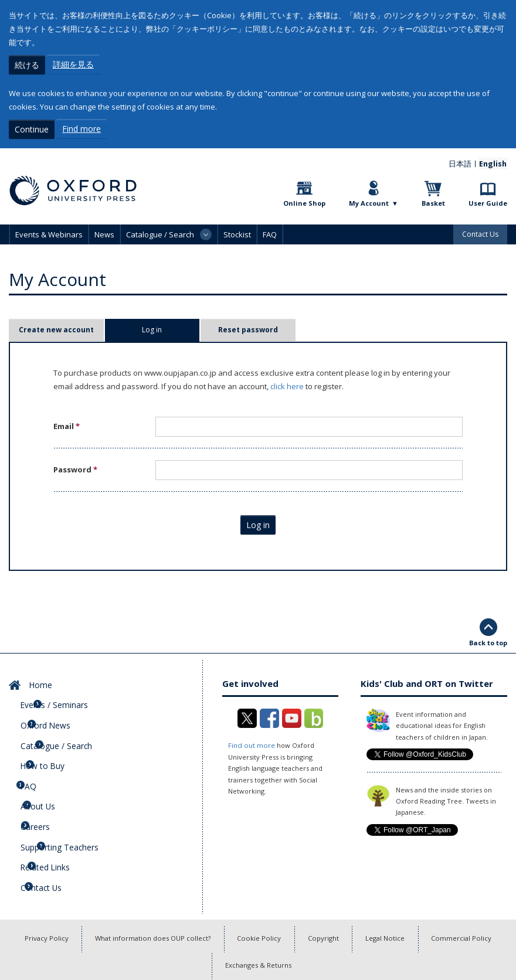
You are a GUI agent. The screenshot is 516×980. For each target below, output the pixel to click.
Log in (170, 328)
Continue (32, 128)
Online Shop (304, 201)
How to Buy (46, 748)
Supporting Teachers (64, 816)
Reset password (248, 328)
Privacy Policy (38, 901)
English (494, 161)
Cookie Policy (259, 901)
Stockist (237, 233)
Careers (41, 799)
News (104, 233)
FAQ (270, 233)
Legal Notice (391, 901)
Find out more (251, 743)
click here (287, 384)
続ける (27, 64)
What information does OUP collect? (148, 901)
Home (37, 681)
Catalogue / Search (60, 732)
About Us (43, 782)
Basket (433, 201)
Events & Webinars (49, 233)
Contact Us (480, 232)
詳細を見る (73, 64)
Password (75, 468)
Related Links (50, 833)
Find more (82, 128)
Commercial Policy (470, 901)
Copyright (325, 901)
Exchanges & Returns (258, 930)
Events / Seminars (59, 698)
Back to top (488, 640)
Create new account (56, 328)
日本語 (463, 161)
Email (67, 424)
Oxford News (50, 715)
